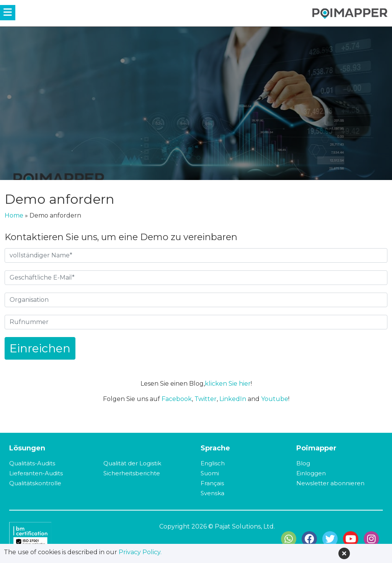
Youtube (275, 399)
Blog (303, 463)
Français (212, 483)
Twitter (206, 399)
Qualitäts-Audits (32, 463)
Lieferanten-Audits (36, 473)
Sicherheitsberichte (132, 473)
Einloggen (311, 473)
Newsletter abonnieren (330, 483)
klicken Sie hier (228, 384)
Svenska (212, 493)
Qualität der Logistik (132, 463)
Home (14, 215)
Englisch (213, 463)
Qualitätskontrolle (35, 483)
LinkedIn (233, 399)
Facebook (177, 399)
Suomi (210, 473)
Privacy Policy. (140, 552)
